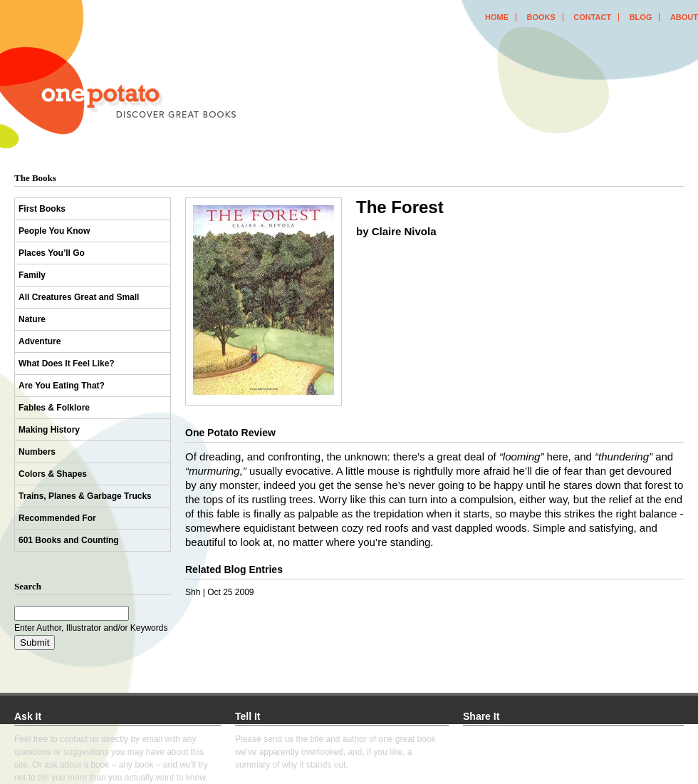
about (684, 17)
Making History (49, 430)
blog (641, 17)
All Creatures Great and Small (79, 297)
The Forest (400, 207)
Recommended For (57, 518)
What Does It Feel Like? (67, 363)
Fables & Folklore (54, 408)
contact (592, 17)
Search (28, 586)
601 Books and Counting (69, 540)
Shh (193, 592)
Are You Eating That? (62, 386)
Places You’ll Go (52, 253)
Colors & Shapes (53, 474)
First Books (42, 209)
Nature (32, 319)
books (541, 17)
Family (32, 275)
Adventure (40, 341)
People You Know (54, 231)
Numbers (37, 452)
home (497, 17)
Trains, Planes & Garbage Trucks (85, 496)
